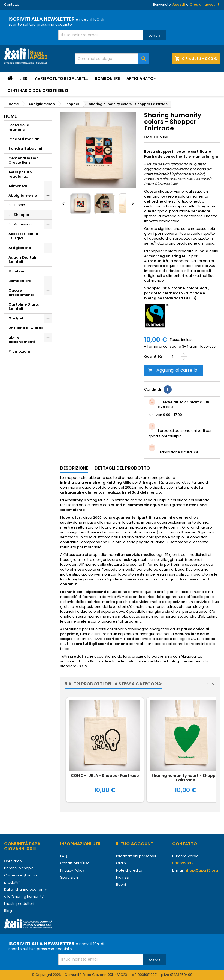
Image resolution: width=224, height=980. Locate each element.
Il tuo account (135, 844)
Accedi (179, 5)
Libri (24, 78)
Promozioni (19, 351)
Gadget (16, 318)
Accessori (23, 224)
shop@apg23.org (202, 870)
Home (10, 116)
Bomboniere (107, 78)
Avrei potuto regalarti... (62, 78)
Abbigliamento (23, 196)
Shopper (22, 215)
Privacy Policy (72, 870)
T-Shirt (20, 205)
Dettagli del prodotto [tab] (122, 468)
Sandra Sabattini (25, 149)
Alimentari (19, 186)
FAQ (64, 856)
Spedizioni (69, 877)
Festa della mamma (19, 127)
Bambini (16, 271)
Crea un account (205, 5)
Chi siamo (13, 861)
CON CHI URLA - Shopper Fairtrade (105, 776)
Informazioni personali (136, 856)
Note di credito (129, 870)
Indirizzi (123, 877)
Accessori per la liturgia (23, 236)
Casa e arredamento (22, 293)
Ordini (121, 863)
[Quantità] (173, 357)
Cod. (149, 137)
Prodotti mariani (25, 139)
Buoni (121, 884)
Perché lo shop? (19, 868)
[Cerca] (112, 59)
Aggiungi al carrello (173, 370)
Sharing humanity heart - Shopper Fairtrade (185, 778)
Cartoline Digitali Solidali (25, 306)
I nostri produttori (19, 904)
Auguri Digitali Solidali (22, 259)
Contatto (12, 5)
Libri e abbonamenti (22, 340)
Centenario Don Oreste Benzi (38, 90)
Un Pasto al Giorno (26, 328)
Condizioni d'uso (75, 863)
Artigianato (140, 78)
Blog (8, 911)
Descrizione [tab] (74, 468)
